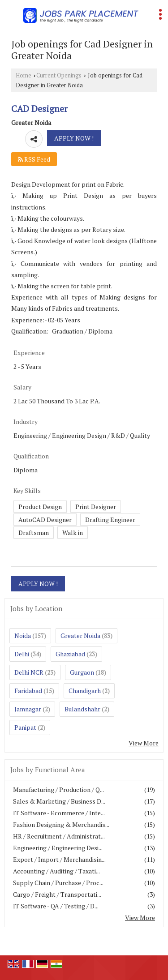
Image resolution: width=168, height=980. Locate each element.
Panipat (25, 727)
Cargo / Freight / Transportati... (57, 894)
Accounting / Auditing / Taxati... (56, 871)
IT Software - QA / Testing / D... (56, 906)
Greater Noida (80, 636)
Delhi (22, 654)
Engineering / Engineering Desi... (58, 848)
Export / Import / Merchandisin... (59, 859)
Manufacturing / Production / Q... (58, 790)
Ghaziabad (70, 654)
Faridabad (28, 691)
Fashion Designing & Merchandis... (61, 824)
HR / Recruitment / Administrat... (59, 836)
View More (144, 743)
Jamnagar (28, 709)
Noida (23, 636)
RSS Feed (34, 159)
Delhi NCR (29, 672)
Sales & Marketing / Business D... (59, 801)
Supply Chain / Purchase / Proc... (58, 883)
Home (24, 75)
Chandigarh (85, 691)
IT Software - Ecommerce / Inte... (59, 813)
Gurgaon (82, 672)
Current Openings (59, 75)
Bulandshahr (82, 709)
